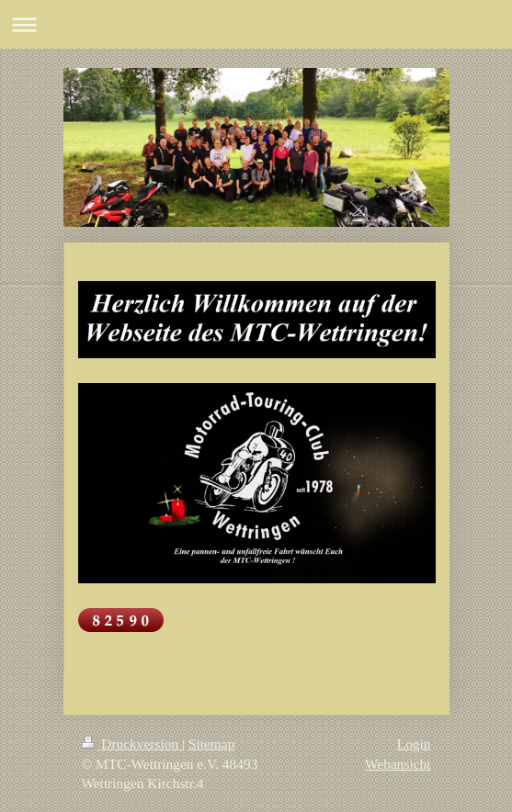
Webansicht (398, 764)
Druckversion (132, 744)
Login (414, 744)
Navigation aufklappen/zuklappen (256, 24)
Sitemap (211, 744)
